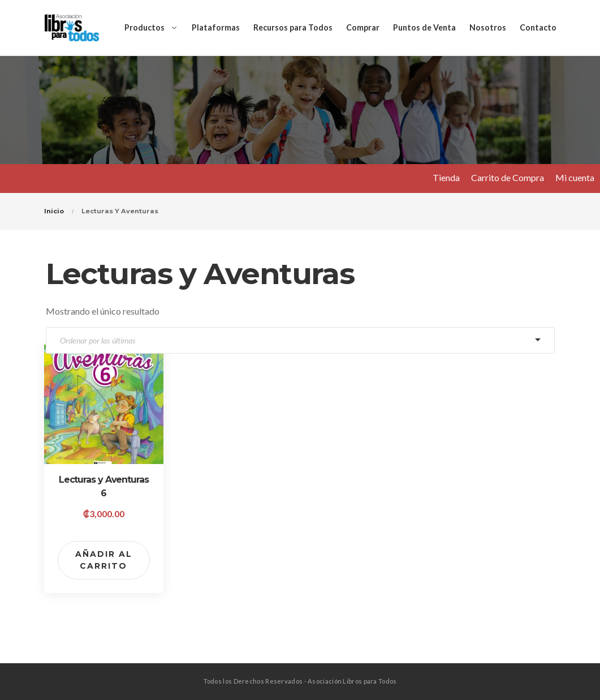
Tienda (446, 177)
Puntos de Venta (424, 27)
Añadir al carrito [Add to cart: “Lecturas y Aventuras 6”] (104, 560)
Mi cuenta (575, 177)
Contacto (538, 27)
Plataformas (216, 27)
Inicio (54, 211)
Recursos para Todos (293, 27)
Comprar (363, 27)
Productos (144, 27)
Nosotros (488, 27)
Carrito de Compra (508, 177)
